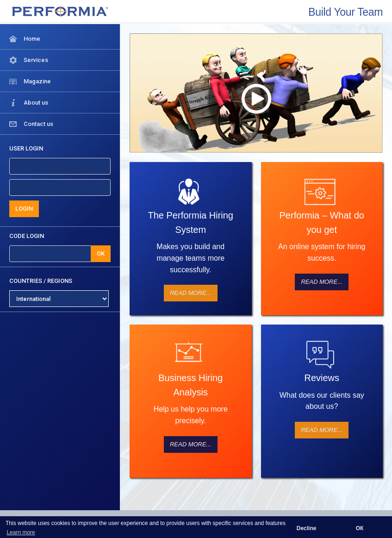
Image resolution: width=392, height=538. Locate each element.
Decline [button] (307, 528)
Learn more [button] (21, 532)
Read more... (191, 293)
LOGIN (24, 209)
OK (101, 253)
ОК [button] (360, 528)
